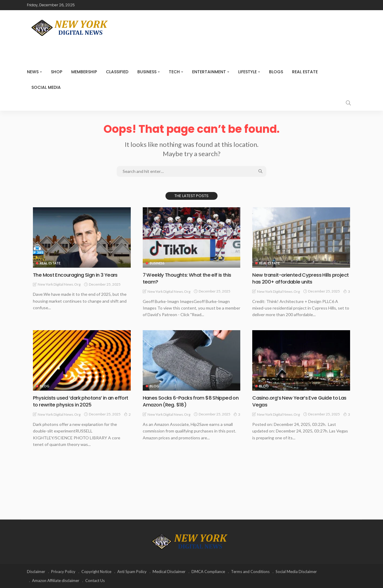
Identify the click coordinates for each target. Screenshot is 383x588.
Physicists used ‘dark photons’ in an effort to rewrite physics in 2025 (77, 401)
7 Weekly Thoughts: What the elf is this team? (190, 278)
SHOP (57, 72)
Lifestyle (247, 72)
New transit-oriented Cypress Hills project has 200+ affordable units (294, 278)
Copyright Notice (96, 572)
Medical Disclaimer (169, 572)
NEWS (33, 72)
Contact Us (95, 581)
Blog (45, 386)
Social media (46, 87)
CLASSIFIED (117, 72)
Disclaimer (36, 572)
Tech (174, 72)
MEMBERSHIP (84, 72)
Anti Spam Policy (132, 572)
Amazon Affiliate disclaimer (56, 581)
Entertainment (209, 72)
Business (147, 72)
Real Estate (305, 72)
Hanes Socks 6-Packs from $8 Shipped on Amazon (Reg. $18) (191, 401)
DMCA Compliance (208, 572)
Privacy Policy (63, 572)
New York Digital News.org (59, 284)
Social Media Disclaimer (296, 572)
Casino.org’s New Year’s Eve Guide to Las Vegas (298, 401)
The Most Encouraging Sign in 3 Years (79, 275)
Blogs (276, 72)
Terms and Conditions (250, 572)
